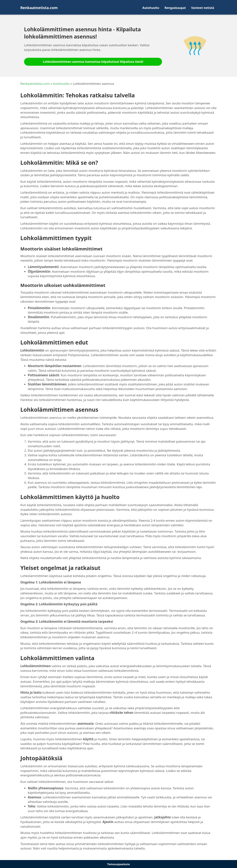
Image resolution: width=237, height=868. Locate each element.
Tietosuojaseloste (119, 864)
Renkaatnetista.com (35, 84)
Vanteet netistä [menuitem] (203, 8)
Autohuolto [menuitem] (151, 8)
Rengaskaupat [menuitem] (175, 8)
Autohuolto (61, 84)
